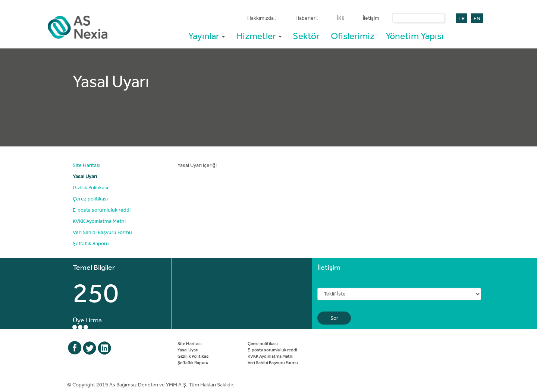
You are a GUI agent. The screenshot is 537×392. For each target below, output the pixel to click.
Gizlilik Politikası (90, 187)
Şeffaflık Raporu (91, 243)
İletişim (371, 18)
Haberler (307, 18)
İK (341, 18)
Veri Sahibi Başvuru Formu (102, 232)
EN (477, 18)
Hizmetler (259, 36)
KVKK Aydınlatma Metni (99, 221)
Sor (334, 318)
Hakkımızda (262, 18)
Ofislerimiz (353, 36)
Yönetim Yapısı (415, 36)
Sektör (306, 36)
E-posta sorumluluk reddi (102, 210)
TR (461, 18)
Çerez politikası (90, 199)
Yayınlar (207, 36)
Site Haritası (87, 165)
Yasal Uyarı (85, 176)
